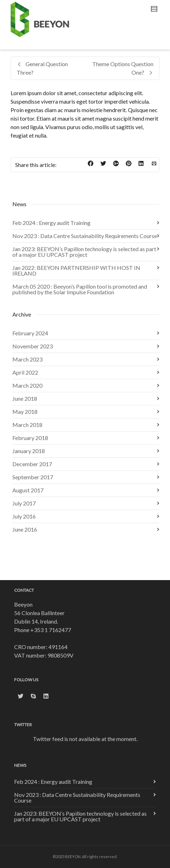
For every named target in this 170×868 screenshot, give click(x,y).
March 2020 (27, 385)
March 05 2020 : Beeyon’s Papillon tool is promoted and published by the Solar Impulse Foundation (80, 289)
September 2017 (33, 477)
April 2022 (25, 372)
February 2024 (30, 333)
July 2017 (24, 503)
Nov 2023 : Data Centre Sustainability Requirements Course (85, 236)
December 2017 (32, 464)
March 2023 (27, 359)
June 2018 (25, 398)
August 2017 (28, 490)
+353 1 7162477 (51, 630)
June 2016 (25, 529)
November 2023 (33, 346)
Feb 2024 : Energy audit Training (51, 223)
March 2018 (27, 425)
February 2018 (30, 438)
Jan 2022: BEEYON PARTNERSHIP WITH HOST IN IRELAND (76, 270)
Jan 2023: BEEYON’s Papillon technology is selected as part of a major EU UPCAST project (84, 252)
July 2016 (24, 516)
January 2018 (29, 451)
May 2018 (25, 412)
